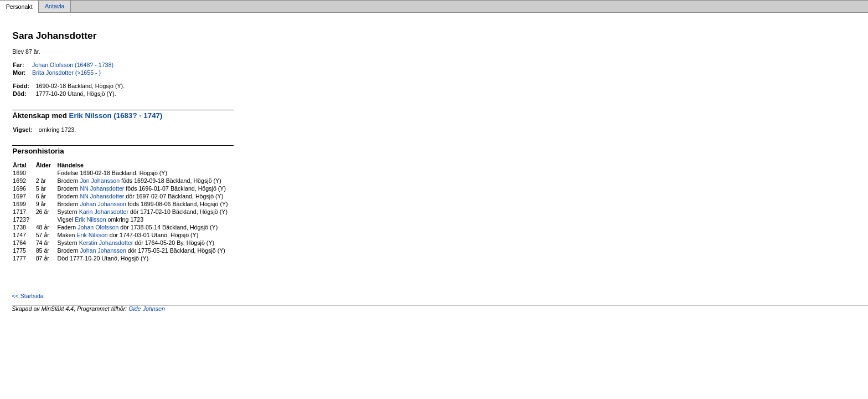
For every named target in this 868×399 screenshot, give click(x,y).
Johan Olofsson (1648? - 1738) (73, 65)
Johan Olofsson (98, 227)
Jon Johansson (100, 181)
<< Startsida (27, 296)
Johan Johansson (103, 204)
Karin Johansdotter (104, 212)
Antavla (55, 7)
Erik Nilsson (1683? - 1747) (116, 116)
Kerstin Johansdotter (106, 243)
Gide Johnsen (147, 309)
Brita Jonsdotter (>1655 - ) (66, 73)
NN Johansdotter (102, 188)
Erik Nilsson (90, 219)
